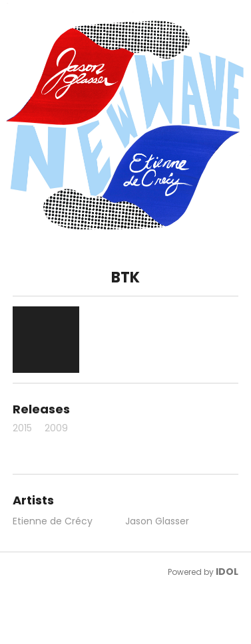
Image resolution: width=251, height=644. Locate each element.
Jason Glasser (157, 521)
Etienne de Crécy (53, 521)
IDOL (227, 572)
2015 (22, 428)
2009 (56, 428)
